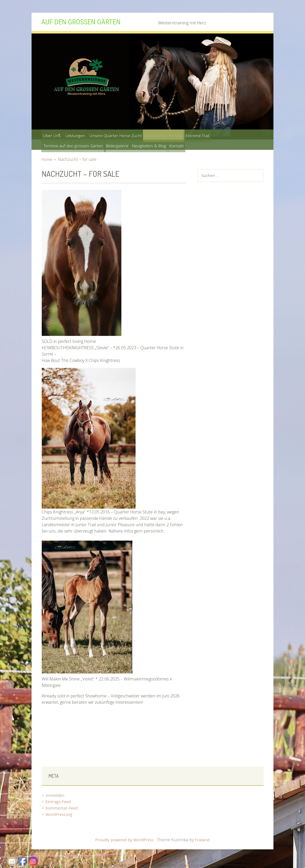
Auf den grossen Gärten (86, 22)
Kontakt (191, 145)
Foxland (203, 839)
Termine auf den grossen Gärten (75, 145)
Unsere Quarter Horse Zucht (126, 134)
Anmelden (55, 795)
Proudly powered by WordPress (124, 839)
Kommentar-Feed (62, 807)
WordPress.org (60, 814)
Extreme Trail (216, 134)
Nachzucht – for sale (178, 134)
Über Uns (53, 134)
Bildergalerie (124, 145)
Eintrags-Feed (58, 801)
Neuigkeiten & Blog (160, 145)
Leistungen (82, 134)
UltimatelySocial (191, 865)
